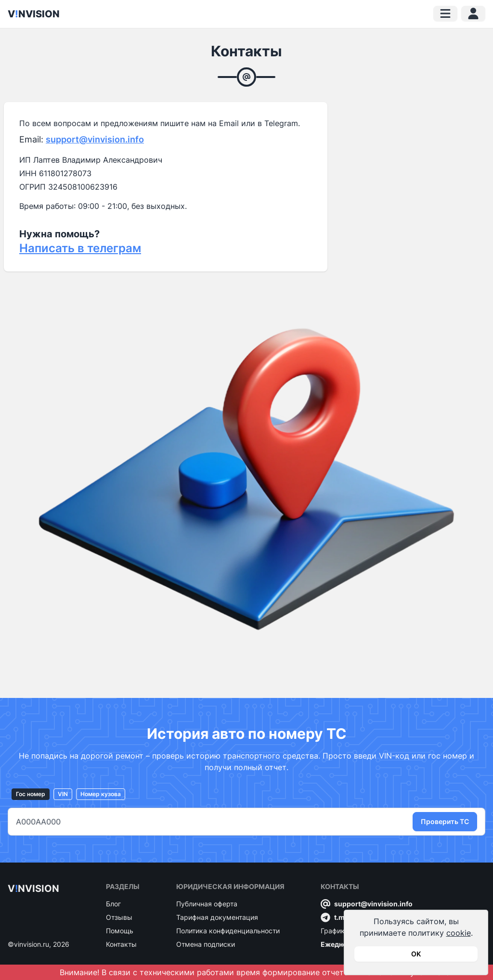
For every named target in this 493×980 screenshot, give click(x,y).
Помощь (120, 931)
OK (416, 954)
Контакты (121, 944)
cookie (459, 933)
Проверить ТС (445, 821)
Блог (113, 904)
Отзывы (119, 917)
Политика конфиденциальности (228, 931)
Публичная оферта (207, 904)
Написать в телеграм (80, 248)
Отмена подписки (206, 944)
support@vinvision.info (95, 139)
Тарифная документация (217, 917)
